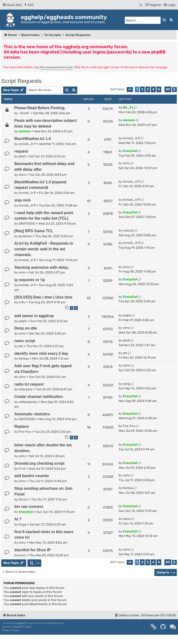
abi (21, 346)
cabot (28, 627)
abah (22, 156)
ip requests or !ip (30, 280)
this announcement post (56, 67)
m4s (22, 302)
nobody (128, 230)
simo (22, 175)
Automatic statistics (32, 414)
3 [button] (148, 89)
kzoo (22, 555)
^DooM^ (24, 113)
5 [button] (159, 89)
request (21, 151)
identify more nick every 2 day (41, 353)
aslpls (23, 321)
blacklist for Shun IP (32, 550)
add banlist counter (32, 476)
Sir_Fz (128, 107)
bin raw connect (29, 507)
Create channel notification (39, 397)
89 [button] (168, 89)
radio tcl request (29, 384)
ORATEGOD (27, 224)
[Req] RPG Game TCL (34, 231)
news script (25, 341)
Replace (22, 426)
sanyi (127, 519)
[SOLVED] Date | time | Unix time (43, 297)
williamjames (28, 402)
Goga (22, 524)
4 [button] (153, 89)
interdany (26, 389)
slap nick (22, 200)
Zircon (23, 499)
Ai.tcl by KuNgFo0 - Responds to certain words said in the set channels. (44, 249)
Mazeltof (18, 627)
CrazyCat (130, 151)
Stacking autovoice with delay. (42, 267)
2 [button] (142, 89)
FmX (22, 469)
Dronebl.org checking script (39, 463)
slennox (25, 131)
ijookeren (25, 236)
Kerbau (24, 358)
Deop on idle (26, 328)
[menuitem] (29, 5)
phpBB (20, 623)
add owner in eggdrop (34, 316)
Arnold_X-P (27, 144)
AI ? (18, 519)
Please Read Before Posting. (40, 108)
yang (126, 384)
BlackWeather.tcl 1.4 (33, 139)
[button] (130, 90)
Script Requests (21, 81)
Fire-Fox (25, 432)
